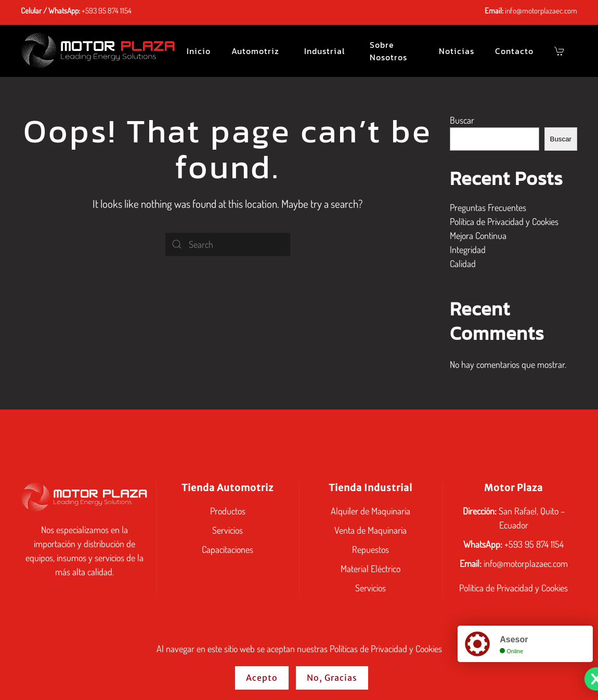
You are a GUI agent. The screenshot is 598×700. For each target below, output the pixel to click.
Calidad (463, 263)
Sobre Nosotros (388, 51)
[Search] (228, 245)
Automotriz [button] (255, 51)
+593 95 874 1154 (107, 11)
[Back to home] (99, 51)
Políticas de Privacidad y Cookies (386, 649)
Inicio (199, 51)
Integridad (468, 249)
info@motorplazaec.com (541, 11)
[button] (561, 51)
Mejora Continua (478, 235)
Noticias (457, 51)
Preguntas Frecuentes (488, 207)
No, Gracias (332, 678)
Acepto (262, 678)
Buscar (462, 120)
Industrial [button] (324, 51)
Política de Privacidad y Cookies (504, 221)
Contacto (514, 51)
